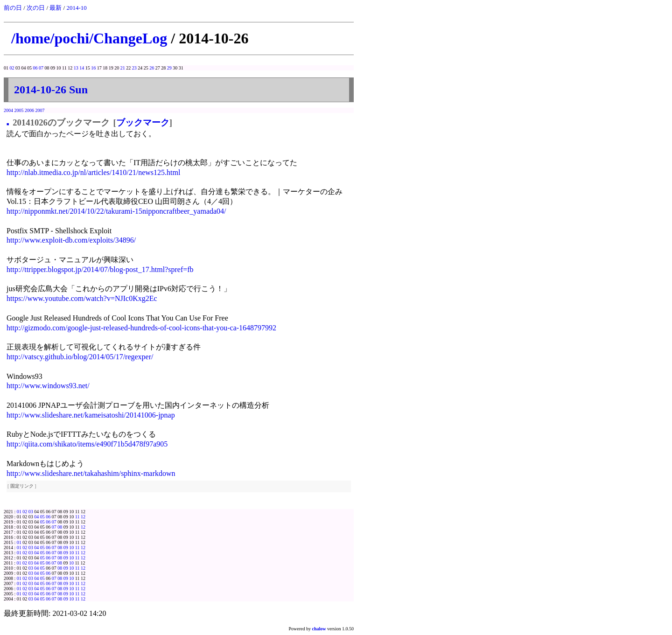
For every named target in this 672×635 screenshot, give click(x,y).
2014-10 (76, 8)
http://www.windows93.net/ (48, 386)
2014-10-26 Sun (51, 90)
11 (77, 517)
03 (31, 512)
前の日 (13, 8)
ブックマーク (143, 122)
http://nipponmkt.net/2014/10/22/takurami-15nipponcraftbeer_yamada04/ (116, 211)
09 (66, 548)
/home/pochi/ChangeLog (89, 38)
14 (82, 68)
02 (12, 68)
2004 (8, 110)
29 (169, 68)
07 (41, 68)
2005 (19, 110)
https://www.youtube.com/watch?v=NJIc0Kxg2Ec (82, 298)
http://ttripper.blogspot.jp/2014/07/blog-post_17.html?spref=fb (100, 269)
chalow (319, 629)
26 (152, 68)
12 (83, 517)
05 (42, 517)
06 (35, 68)
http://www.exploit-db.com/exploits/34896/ (71, 240)
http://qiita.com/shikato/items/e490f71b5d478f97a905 (87, 444)
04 (36, 517)
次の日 (36, 8)
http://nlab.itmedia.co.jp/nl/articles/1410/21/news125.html (93, 172)
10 (71, 548)
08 (60, 527)
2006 (29, 110)
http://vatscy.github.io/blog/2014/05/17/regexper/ (80, 357)
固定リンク (22, 486)
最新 (56, 8)
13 (76, 68)
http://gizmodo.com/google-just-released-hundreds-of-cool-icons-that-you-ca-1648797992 (141, 328)
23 (134, 68)
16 (93, 68)
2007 (40, 110)
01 (19, 512)
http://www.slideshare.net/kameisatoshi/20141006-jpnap (91, 415)
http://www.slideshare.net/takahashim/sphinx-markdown (91, 473)
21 (123, 68)
